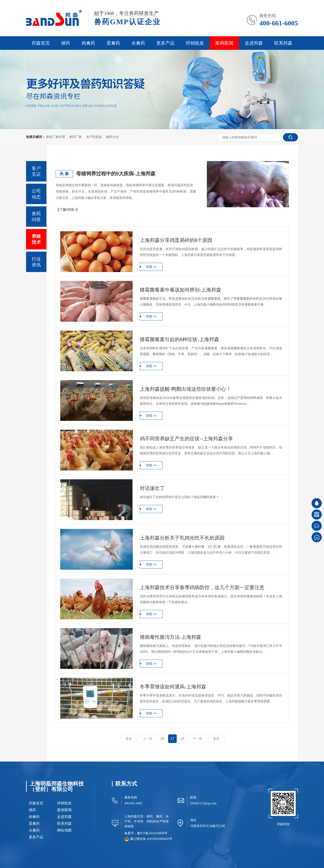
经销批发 (195, 43)
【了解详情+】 (68, 210)
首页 (129, 739)
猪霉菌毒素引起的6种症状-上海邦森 (179, 339)
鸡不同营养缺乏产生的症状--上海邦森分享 (186, 439)
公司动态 (36, 194)
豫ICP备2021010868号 (152, 833)
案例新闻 (224, 43)
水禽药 (138, 43)
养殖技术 (36, 239)
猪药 (66, 43)
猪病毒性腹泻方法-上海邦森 (170, 637)
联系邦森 (283, 43)
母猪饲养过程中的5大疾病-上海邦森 (116, 174)
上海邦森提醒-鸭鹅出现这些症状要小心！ (185, 389)
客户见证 (36, 171)
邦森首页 (41, 43)
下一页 (197, 739)
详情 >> (151, 267)
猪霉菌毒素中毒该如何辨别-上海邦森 (180, 290)
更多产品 (165, 43)
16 (162, 739)
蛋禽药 (113, 43)
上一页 (147, 739)
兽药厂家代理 (56, 137)
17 (172, 739)
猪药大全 (112, 137)
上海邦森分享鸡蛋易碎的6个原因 (176, 240)
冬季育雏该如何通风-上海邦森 (173, 687)
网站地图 (64, 830)
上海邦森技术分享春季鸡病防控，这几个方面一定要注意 (202, 587)
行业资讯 (36, 262)
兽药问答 (36, 217)
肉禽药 (88, 43)
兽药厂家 (75, 137)
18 (182, 739)
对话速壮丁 (152, 488)
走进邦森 (254, 43)
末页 (216, 739)
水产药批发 (94, 137)
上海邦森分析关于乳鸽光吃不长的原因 (182, 538)
